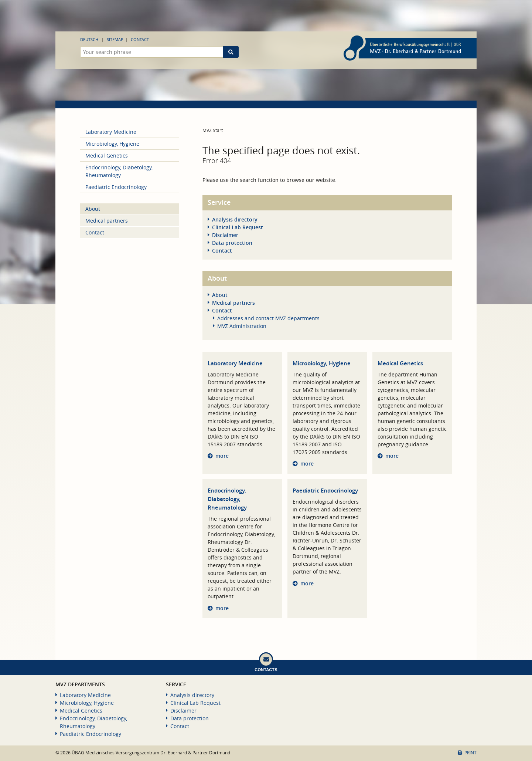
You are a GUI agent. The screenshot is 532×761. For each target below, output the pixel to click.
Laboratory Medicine (235, 363)
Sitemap (115, 39)
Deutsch (89, 39)
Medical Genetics (400, 363)
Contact (140, 39)
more (222, 456)
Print (467, 753)
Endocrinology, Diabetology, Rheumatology (227, 499)
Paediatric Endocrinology (325, 491)
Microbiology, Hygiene (322, 363)
